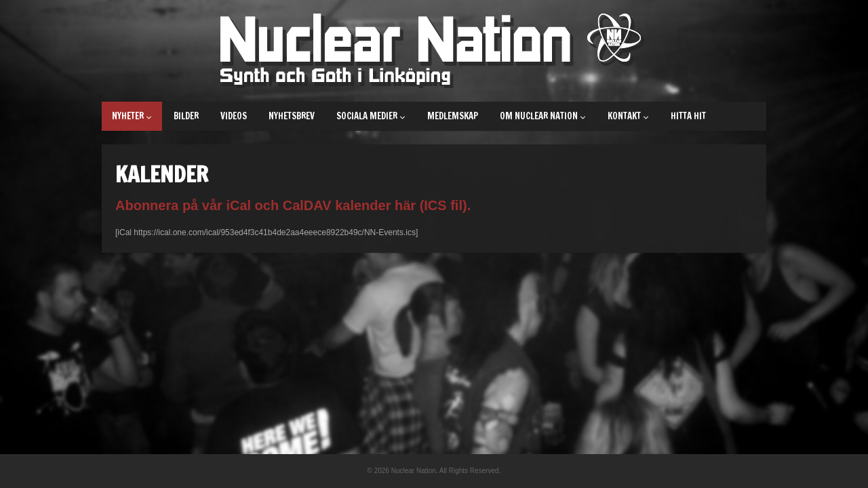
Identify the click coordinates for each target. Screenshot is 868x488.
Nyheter (132, 116)
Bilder (186, 116)
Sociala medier (371, 116)
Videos (234, 116)
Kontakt (628, 116)
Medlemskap (453, 116)
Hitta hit (688, 116)
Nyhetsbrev (292, 116)
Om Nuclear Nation (543, 116)
